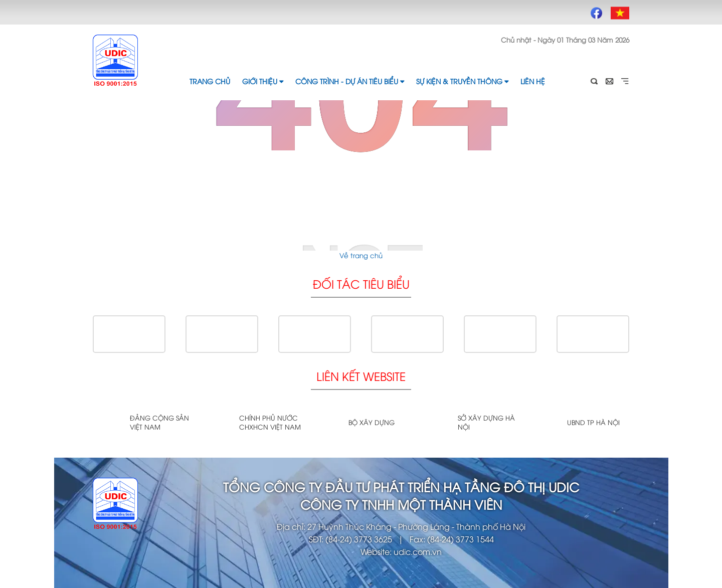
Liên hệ (533, 81)
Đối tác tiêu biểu (361, 283)
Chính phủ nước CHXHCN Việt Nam (270, 422)
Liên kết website (361, 376)
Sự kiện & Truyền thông (462, 81)
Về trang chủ (361, 255)
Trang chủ (210, 81)
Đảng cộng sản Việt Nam (159, 422)
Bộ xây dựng (372, 422)
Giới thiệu (263, 81)
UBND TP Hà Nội (593, 422)
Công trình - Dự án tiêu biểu (350, 81)
